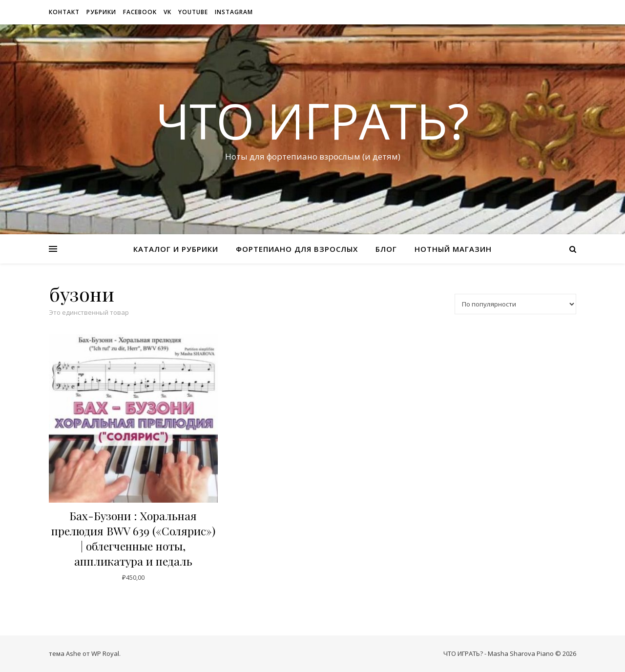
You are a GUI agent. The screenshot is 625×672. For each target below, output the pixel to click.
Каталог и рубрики (176, 249)
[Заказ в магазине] (515, 304)
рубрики (101, 12)
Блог (386, 249)
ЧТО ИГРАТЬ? (312, 121)
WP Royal (105, 653)
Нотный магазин (453, 249)
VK (167, 12)
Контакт (64, 12)
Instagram (234, 12)
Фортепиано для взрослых (297, 249)
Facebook (140, 12)
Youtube (193, 12)
